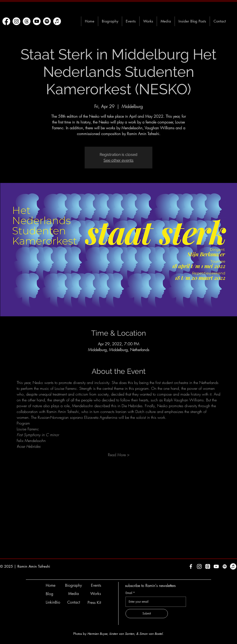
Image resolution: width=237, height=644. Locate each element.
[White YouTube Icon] (216, 566)
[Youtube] (37, 21)
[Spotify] (47, 21)
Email (130, 593)
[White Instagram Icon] (199, 566)
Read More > (119, 455)
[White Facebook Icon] (191, 566)
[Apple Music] (57, 21)
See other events (118, 160)
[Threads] (27, 21)
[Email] (154, 602)
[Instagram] (16, 21)
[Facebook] (6, 21)
